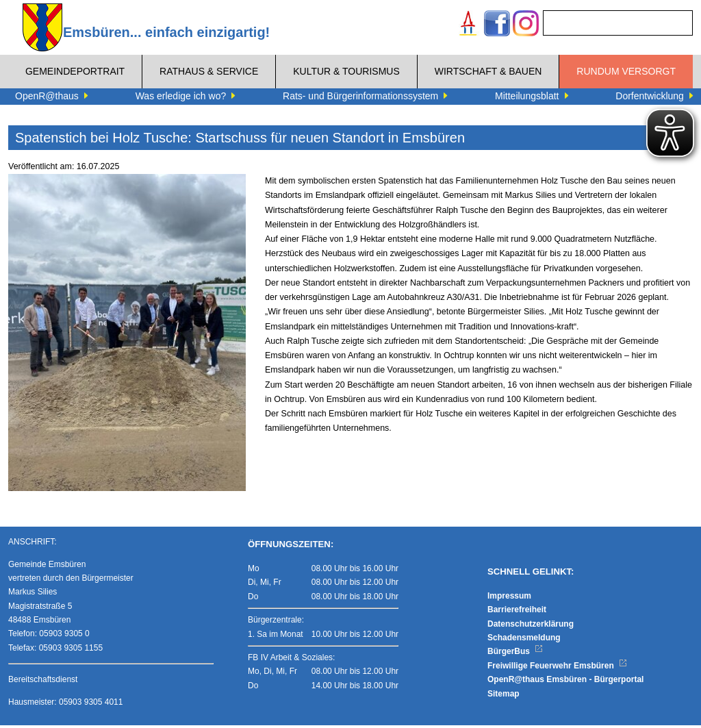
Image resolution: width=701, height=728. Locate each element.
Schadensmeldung (524, 640)
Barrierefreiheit (517, 613)
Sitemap (504, 696)
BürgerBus (515, 655)
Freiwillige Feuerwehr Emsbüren (557, 668)
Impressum (509, 599)
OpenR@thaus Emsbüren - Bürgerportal (565, 683)
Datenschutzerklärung (531, 627)
